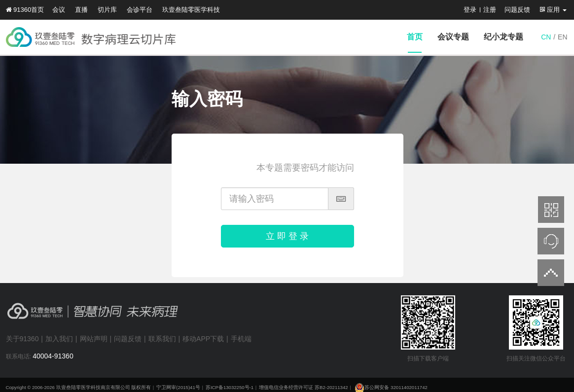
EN (562, 37)
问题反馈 (517, 10)
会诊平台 (140, 10)
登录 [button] (470, 10)
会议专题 (453, 37)
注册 (490, 10)
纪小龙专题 (503, 37)
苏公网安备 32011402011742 (391, 387)
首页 (415, 37)
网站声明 (94, 339)
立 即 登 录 (287, 236)
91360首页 (25, 10)
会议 (59, 10)
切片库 (107, 10)
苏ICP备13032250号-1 (230, 387)
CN (546, 37)
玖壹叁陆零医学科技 (191, 10)
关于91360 (22, 339)
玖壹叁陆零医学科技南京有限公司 (93, 387)
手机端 (241, 339)
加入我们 (59, 339)
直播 (81, 10)
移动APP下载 (203, 339)
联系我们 (162, 339)
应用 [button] (553, 10)
